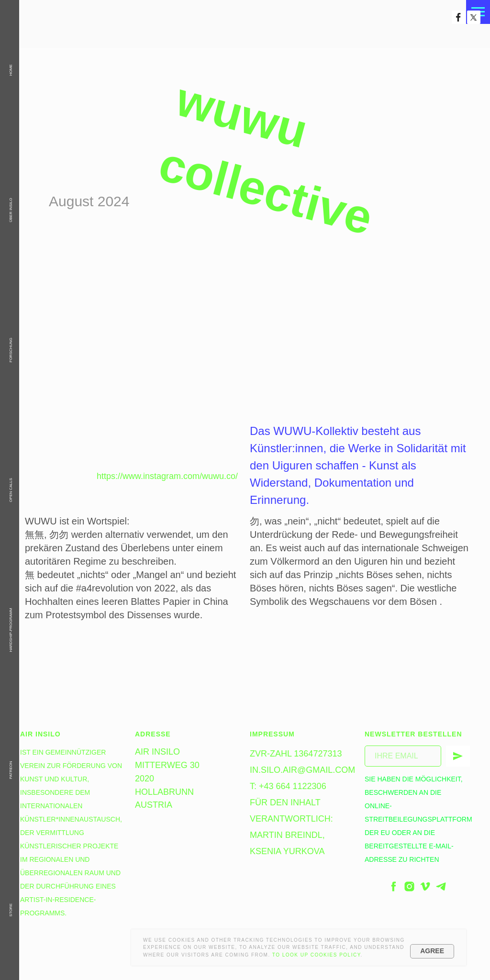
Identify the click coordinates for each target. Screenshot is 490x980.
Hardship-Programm (11, 630)
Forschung (11, 350)
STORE (11, 910)
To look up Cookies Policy (317, 955)
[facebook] (394, 886)
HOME (11, 70)
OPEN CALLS (11, 490)
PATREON (11, 770)
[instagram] (409, 886)
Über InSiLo (11, 210)
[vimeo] (425, 886)
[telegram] (441, 886)
